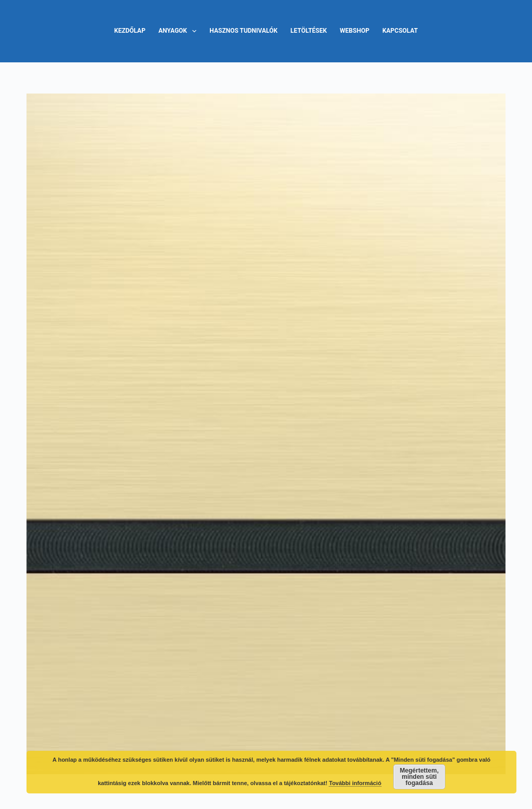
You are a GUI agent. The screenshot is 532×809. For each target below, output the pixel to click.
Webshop (355, 31)
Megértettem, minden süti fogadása (420, 777)
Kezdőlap (130, 31)
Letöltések (309, 31)
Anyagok (179, 31)
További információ (355, 783)
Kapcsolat (400, 31)
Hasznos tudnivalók (243, 31)
